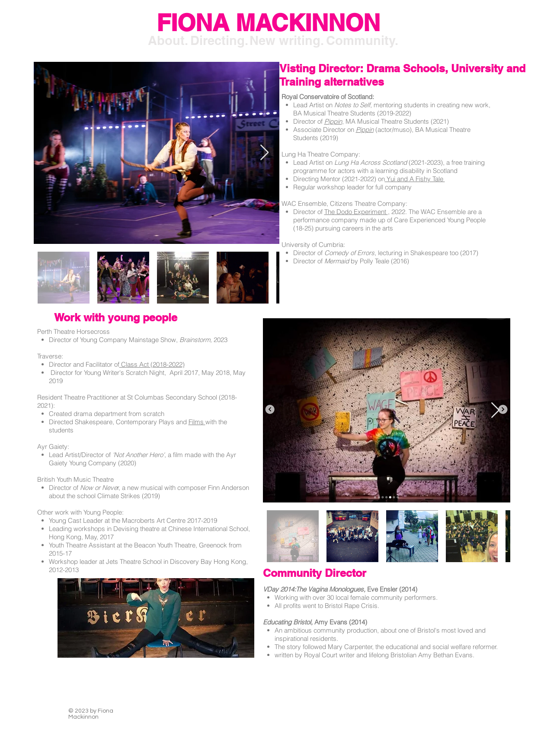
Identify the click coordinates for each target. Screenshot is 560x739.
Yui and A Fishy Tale (415, 179)
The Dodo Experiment (356, 212)
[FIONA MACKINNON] (268, 23)
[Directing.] (219, 41)
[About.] (168, 41)
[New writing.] (287, 41)
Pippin (365, 130)
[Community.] (362, 41)
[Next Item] (264, 153)
